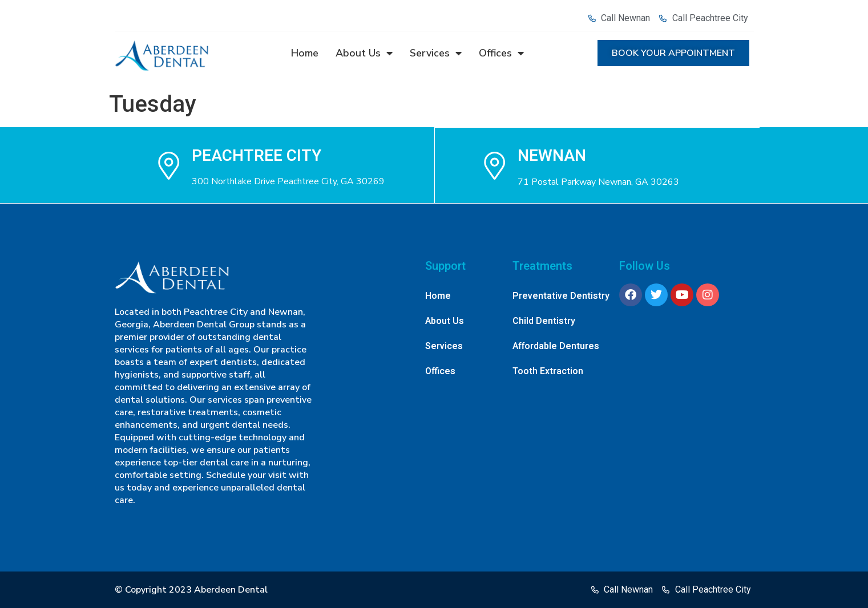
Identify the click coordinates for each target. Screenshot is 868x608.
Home (305, 53)
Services (436, 53)
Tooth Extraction (548, 371)
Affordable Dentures (556, 346)
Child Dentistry (544, 321)
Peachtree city (257, 155)
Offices (501, 53)
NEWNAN (552, 155)
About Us (364, 53)
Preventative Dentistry (561, 296)
